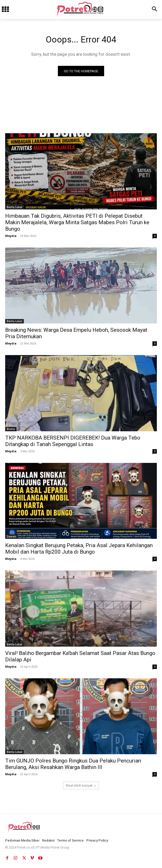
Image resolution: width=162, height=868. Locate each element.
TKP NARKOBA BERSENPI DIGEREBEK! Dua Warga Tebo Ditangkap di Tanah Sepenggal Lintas (73, 441)
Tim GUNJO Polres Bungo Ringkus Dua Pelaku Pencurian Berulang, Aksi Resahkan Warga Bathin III (73, 764)
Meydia (11, 236)
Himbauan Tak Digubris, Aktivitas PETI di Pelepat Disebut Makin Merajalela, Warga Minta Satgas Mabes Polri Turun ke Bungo (77, 222)
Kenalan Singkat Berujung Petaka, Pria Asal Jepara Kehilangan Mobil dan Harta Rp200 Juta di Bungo (79, 549)
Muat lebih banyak (81, 785)
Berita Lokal (14, 207)
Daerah (11, 537)
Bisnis (11, 429)
